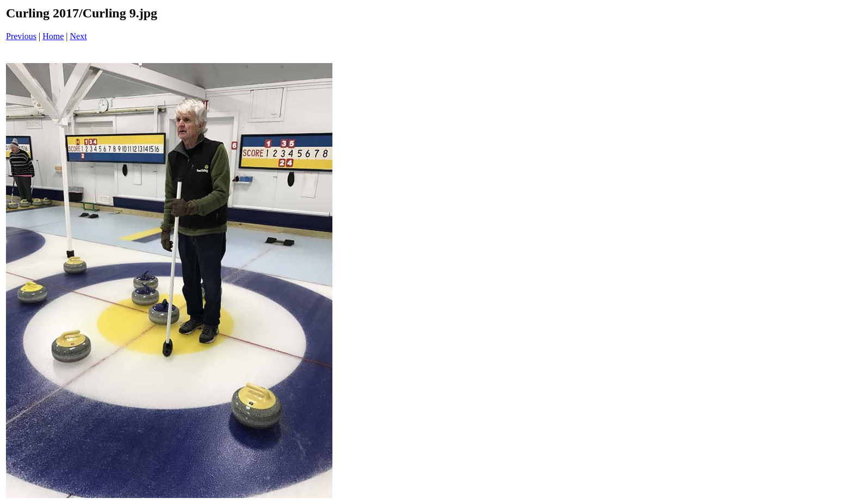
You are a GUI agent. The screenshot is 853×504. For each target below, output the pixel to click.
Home (53, 36)
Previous (21, 36)
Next (79, 36)
